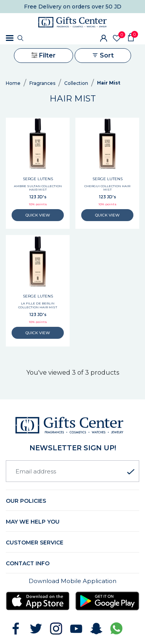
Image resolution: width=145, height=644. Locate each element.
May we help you (33, 522)
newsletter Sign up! (73, 448)
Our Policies (26, 501)
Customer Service (35, 543)
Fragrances (42, 83)
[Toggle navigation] (10, 38)
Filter (43, 55)
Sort (103, 55)
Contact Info (28, 563)
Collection (76, 83)
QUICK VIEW (38, 215)
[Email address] (72, 471)
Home (13, 83)
